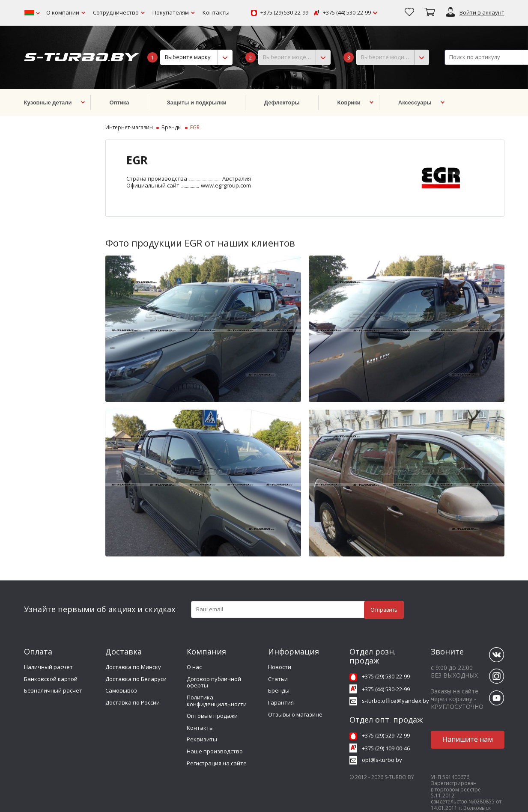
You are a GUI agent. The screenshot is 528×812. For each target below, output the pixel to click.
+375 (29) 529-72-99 (386, 735)
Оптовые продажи (212, 716)
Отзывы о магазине (295, 714)
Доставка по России (133, 702)
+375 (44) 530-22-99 (347, 13)
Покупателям (171, 12)
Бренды (279, 690)
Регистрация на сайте (217, 763)
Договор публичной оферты (214, 682)
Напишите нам (468, 739)
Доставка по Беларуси (136, 679)
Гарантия (281, 702)
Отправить (384, 610)
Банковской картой (51, 679)
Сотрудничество (116, 12)
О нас (194, 667)
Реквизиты (202, 739)
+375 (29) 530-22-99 (284, 13)
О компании (63, 12)
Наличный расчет (48, 667)
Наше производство (215, 751)
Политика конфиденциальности (217, 701)
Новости (280, 667)
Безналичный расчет (53, 690)
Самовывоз (121, 690)
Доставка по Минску (133, 667)
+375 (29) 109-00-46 (386, 748)
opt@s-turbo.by (382, 760)
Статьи (278, 679)
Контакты (216, 12)
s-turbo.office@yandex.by (395, 701)
